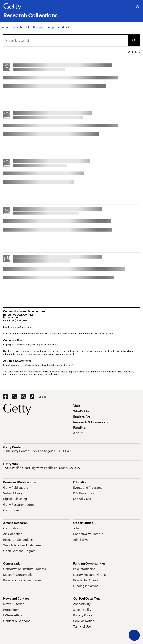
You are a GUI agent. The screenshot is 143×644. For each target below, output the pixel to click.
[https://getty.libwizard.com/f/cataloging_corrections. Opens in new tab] (31, 345)
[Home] (5, 27)
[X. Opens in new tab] (14, 396)
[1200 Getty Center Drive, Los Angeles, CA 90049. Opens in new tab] (37, 451)
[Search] (17, 27)
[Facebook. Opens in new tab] (6, 396)
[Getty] (12, 7)
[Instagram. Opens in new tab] (23, 396)
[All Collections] (35, 27)
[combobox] (65, 40)
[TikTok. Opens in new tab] (32, 396)
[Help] (51, 27)
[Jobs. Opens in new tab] (76, 528)
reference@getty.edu (20, 327)
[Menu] (134, 635)
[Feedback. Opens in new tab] (63, 27)
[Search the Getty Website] (138, 8)
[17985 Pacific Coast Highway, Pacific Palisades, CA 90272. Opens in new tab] (43, 468)
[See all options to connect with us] (42, 397)
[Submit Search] (134, 40)
